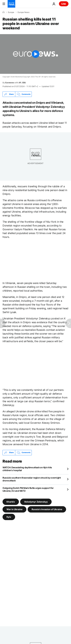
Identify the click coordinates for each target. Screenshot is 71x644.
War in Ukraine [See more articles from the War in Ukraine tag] (14, 509)
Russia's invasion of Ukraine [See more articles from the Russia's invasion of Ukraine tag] (47, 509)
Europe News (24, 12)
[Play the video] (35, 54)
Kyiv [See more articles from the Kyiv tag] (9, 517)
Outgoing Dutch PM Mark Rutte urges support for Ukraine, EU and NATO (28, 489)
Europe (11, 12)
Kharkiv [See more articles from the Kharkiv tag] (11, 502)
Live (64, 4)
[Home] (3, 12)
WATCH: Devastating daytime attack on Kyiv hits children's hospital (27, 469)
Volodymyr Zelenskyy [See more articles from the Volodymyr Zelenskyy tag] (36, 502)
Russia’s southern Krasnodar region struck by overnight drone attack (32, 479)
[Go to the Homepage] (11, 4)
